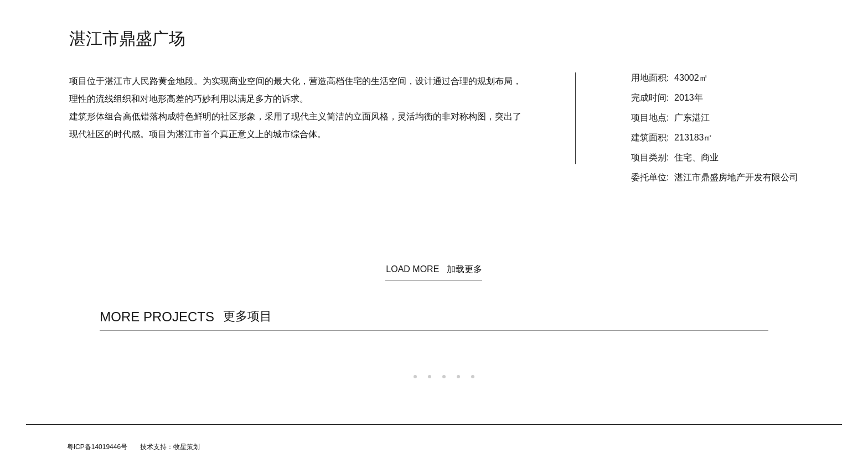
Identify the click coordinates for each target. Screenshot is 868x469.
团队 (480, 17)
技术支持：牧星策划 (170, 447)
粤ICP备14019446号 (97, 447)
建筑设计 (398, 17)
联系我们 (560, 17)
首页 (302, 17)
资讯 (332, 17)
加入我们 (516, 17)
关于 (361, 17)
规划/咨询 (442, 17)
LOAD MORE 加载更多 (434, 269)
